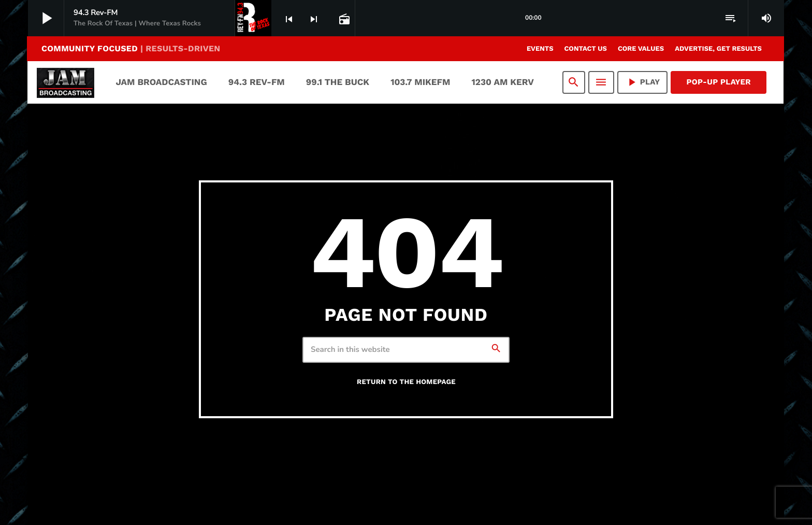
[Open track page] (343, 19)
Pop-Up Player (719, 82)
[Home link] (66, 82)
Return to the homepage (406, 382)
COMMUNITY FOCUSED (131, 48)
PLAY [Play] (643, 82)
